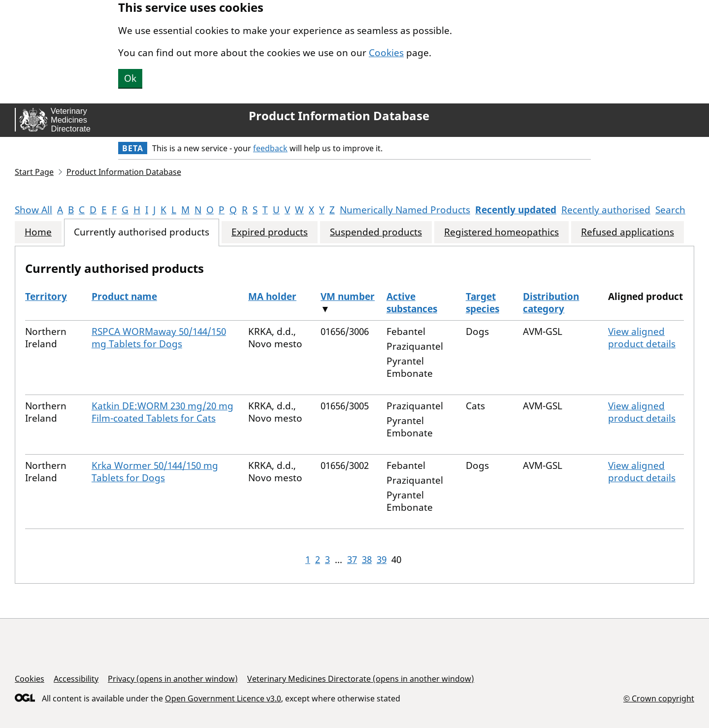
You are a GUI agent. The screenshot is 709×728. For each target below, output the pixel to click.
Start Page (34, 172)
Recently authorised (606, 210)
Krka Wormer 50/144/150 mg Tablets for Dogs (155, 472)
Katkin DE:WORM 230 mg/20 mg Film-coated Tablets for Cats (162, 412)
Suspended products (376, 232)
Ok (130, 78)
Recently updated (516, 210)
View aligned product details (642, 338)
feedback (270, 148)
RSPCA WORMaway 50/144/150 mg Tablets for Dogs (159, 338)
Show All (33, 210)
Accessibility (76, 679)
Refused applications (628, 232)
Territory (46, 297)
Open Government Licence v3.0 (223, 698)
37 (352, 560)
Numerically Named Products (405, 210)
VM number (348, 297)
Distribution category (551, 303)
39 (382, 560)
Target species (483, 303)
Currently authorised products (142, 232)
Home (38, 232)
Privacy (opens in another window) (173, 679)
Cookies (386, 53)
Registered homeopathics (501, 232)
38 (367, 560)
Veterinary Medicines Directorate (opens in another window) (361, 679)
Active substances (412, 303)
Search (670, 210)
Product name (124, 297)
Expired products (270, 232)
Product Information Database (339, 116)
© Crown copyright (659, 698)
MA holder (272, 297)
